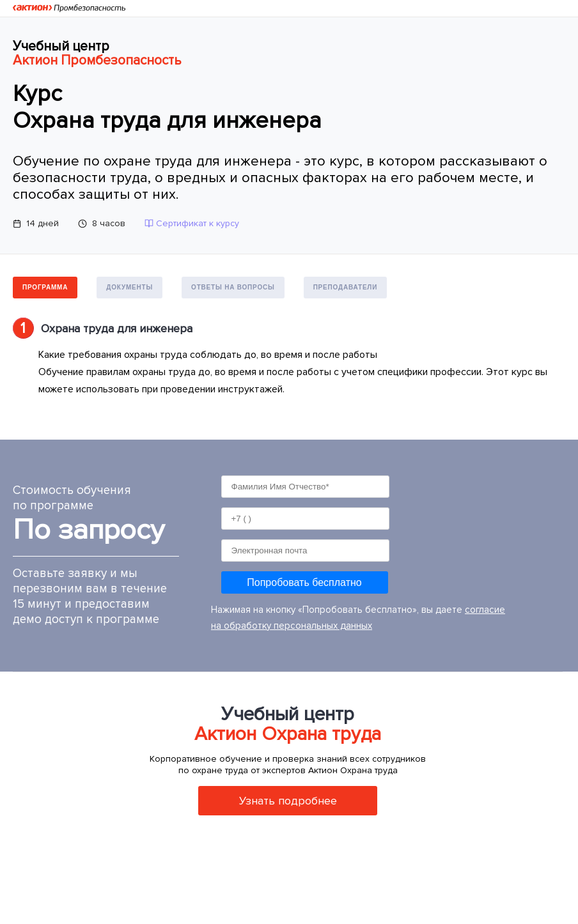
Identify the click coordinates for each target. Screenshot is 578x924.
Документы (129, 287)
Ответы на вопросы (233, 287)
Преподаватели (346, 287)
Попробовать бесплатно (304, 582)
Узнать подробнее (288, 801)
